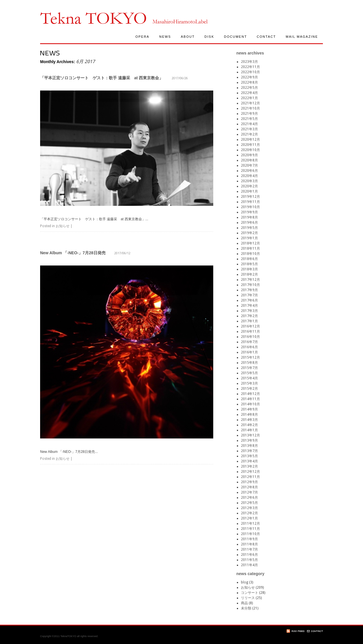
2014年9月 (249, 409)
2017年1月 (249, 321)
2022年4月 (249, 93)
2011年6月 (249, 555)
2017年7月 (249, 295)
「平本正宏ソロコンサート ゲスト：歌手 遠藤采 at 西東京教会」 (102, 78)
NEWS (165, 37)
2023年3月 (249, 62)
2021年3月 (249, 129)
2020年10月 (250, 150)
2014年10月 (250, 404)
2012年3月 (249, 508)
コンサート (250, 593)
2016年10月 (250, 337)
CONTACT (266, 37)
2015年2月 (249, 389)
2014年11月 (250, 399)
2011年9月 (249, 539)
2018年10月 (250, 254)
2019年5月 (249, 228)
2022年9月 (249, 77)
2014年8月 (249, 415)
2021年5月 (249, 119)
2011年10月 (250, 534)
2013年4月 (249, 461)
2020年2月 (249, 186)
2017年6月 (249, 300)
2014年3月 (249, 420)
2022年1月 (249, 98)
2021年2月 (249, 134)
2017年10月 (250, 285)
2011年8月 (249, 544)
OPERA (142, 37)
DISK (209, 37)
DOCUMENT (235, 37)
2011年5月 (249, 560)
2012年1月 (249, 518)
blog (245, 582)
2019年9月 (249, 212)
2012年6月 (249, 498)
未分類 (246, 608)
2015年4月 (249, 378)
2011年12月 (250, 524)
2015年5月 (249, 373)
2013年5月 (249, 456)
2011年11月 (250, 529)
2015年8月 (249, 363)
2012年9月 (249, 482)
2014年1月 (249, 430)
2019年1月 (249, 238)
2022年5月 (249, 88)
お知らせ (63, 226)
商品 (244, 603)
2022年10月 (250, 72)
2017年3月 (249, 311)
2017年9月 (249, 290)
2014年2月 (249, 425)
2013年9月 (249, 440)
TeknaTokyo (93, 18)
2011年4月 (249, 565)
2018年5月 (249, 264)
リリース (248, 598)
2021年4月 (249, 124)
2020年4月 (249, 176)
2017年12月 (250, 280)
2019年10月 (250, 207)
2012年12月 (250, 472)
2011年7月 (249, 549)
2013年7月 (249, 451)
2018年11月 (250, 248)
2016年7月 (249, 342)
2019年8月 (249, 217)
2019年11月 (250, 202)
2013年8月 (249, 446)
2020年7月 (249, 165)
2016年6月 (249, 347)
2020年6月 (249, 171)
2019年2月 (249, 233)
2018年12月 (250, 243)
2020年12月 (250, 140)
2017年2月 (249, 316)
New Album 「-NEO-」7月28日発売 (73, 253)
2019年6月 (249, 223)
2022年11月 (250, 67)
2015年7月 (249, 368)
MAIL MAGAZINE (302, 37)
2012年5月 (249, 503)
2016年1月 (249, 352)
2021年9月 (249, 114)
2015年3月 (249, 383)
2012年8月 (249, 487)
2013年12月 (250, 435)
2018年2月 (249, 274)
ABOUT (188, 37)
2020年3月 (249, 181)
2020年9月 (249, 155)
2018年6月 (249, 259)
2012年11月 (250, 477)
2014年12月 (250, 394)
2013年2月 (249, 466)
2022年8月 (249, 82)
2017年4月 (249, 306)
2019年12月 (250, 197)
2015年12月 (250, 357)
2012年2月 (249, 513)
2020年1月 (249, 191)
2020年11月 (250, 145)
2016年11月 (250, 332)
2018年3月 (249, 269)
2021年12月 (250, 103)
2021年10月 (250, 108)
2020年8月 (249, 160)
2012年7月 (249, 492)
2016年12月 (250, 326)
